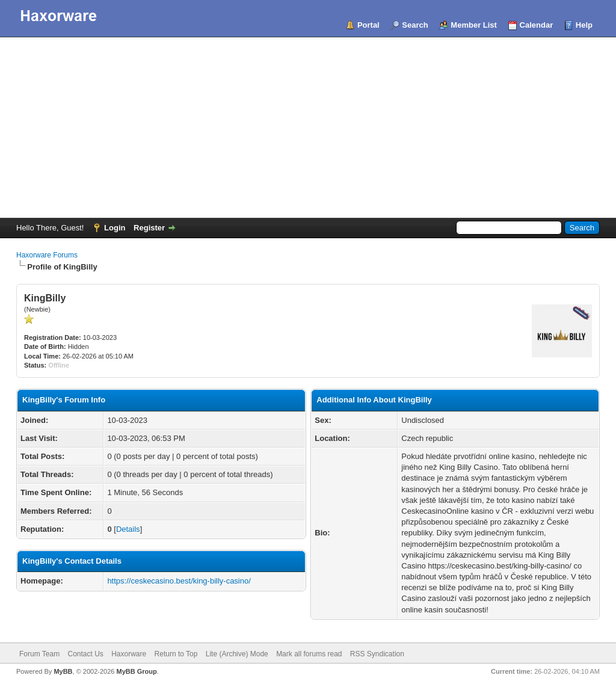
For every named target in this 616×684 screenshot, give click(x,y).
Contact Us (85, 654)
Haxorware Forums (47, 255)
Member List (474, 25)
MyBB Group (136, 671)
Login (115, 228)
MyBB (63, 671)
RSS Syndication (377, 654)
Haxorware (129, 654)
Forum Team (39, 654)
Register (149, 228)
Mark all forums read (309, 654)
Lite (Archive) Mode (237, 654)
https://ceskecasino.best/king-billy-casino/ (179, 581)
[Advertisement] (308, 128)
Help (584, 25)
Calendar (537, 25)
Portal (368, 25)
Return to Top (176, 654)
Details (128, 529)
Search (415, 25)
